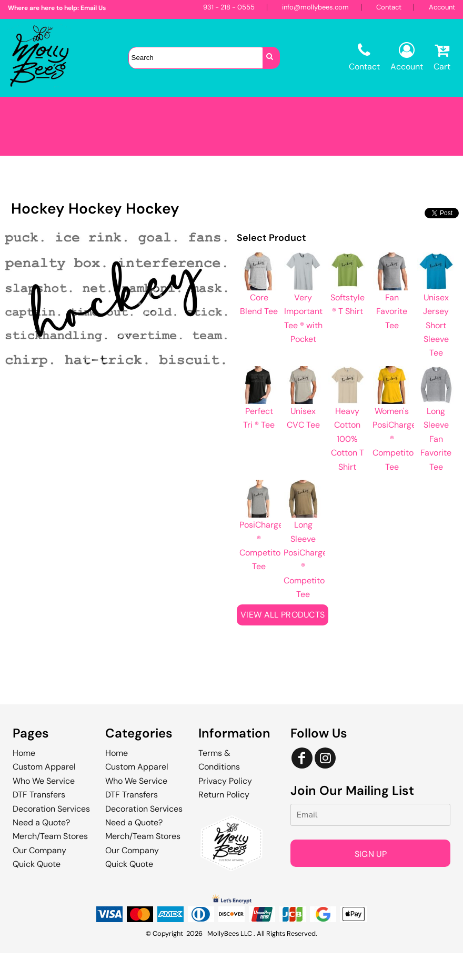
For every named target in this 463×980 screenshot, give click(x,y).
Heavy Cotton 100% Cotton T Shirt (348, 439)
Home (24, 753)
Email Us (93, 8)
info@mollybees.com (315, 7)
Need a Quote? (41, 822)
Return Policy (224, 795)
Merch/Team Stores (50, 836)
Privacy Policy (225, 781)
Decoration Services (51, 809)
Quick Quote (37, 864)
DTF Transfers (39, 795)
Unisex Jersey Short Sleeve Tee (436, 325)
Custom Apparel (44, 767)
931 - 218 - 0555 (229, 7)
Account (442, 7)
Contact (389, 7)
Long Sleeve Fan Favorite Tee (436, 439)
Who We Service (44, 781)
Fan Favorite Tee (392, 311)
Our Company (39, 850)
